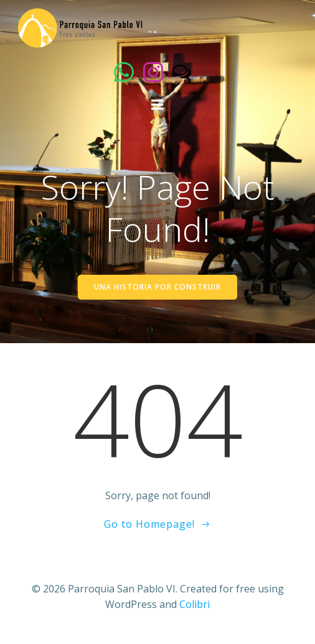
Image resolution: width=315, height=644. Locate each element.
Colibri (195, 604)
